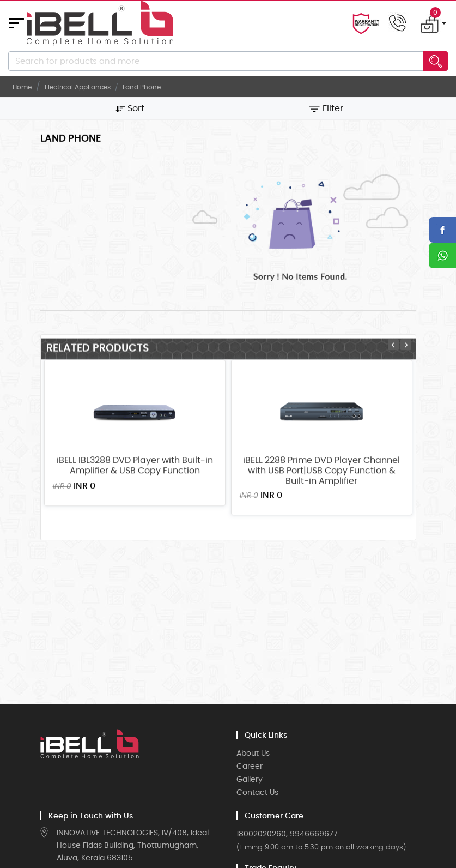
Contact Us (257, 793)
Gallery (250, 780)
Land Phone (142, 87)
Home (22, 87)
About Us (253, 754)
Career (250, 767)
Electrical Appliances (78, 87)
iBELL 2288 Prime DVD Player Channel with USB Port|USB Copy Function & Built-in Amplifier (321, 498)
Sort (130, 108)
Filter (326, 108)
